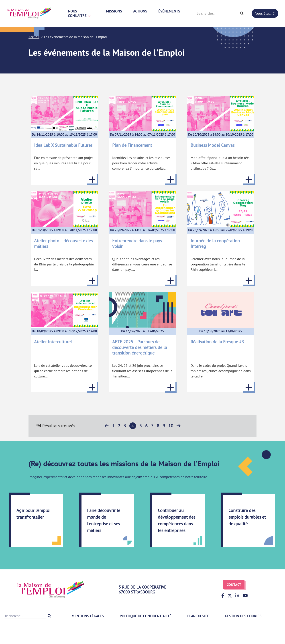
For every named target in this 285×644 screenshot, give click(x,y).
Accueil (34, 37)
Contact (234, 585)
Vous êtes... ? (265, 13)
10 (171, 426)
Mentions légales (88, 616)
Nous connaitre (79, 13)
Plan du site (198, 616)
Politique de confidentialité (146, 616)
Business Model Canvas (213, 145)
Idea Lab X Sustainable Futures (63, 145)
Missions (114, 11)
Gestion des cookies (243, 616)
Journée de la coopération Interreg (215, 244)
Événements (169, 11)
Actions (140, 11)
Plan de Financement (132, 145)
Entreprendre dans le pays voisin (137, 244)
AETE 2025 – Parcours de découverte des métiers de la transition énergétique (140, 347)
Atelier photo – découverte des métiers (63, 244)
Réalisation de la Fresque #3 (217, 342)
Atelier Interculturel (53, 342)
